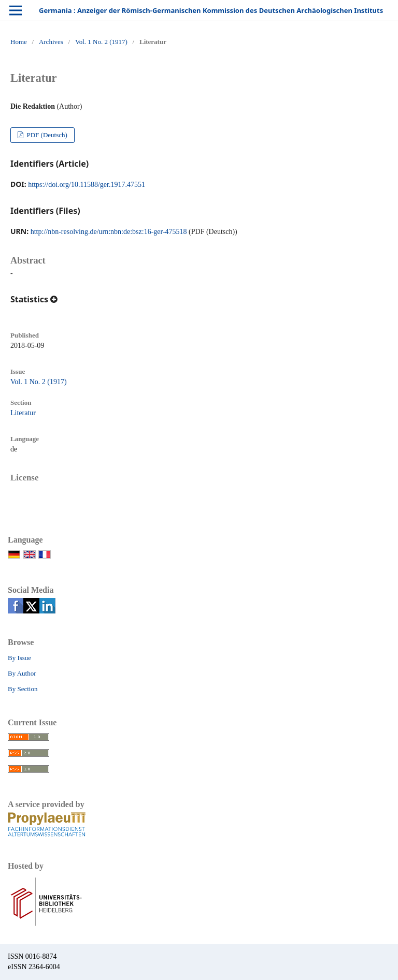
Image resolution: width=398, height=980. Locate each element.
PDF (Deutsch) (46, 135)
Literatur (23, 413)
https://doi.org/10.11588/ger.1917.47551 (87, 185)
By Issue (19, 658)
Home (19, 42)
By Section (23, 689)
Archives (51, 42)
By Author (22, 673)
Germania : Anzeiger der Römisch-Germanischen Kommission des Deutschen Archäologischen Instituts (211, 10)
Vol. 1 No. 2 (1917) (101, 42)
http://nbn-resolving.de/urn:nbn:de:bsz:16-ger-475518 (109, 232)
